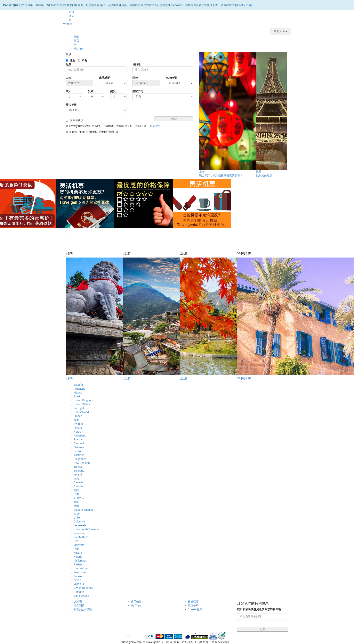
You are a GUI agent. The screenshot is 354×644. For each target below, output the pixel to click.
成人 (68, 91)
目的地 (136, 64)
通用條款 (136, 602)
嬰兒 (113, 91)
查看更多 (155, 126)
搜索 (174, 119)
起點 (68, 64)
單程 (84, 60)
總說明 (78, 602)
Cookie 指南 (195, 609)
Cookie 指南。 (246, 5)
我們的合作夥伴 (83, 609)
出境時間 (105, 78)
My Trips (136, 606)
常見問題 (79, 606)
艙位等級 (71, 105)
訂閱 (263, 629)
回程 (135, 78)
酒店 (71, 16)
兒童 (91, 91)
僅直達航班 (76, 120)
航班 (71, 12)
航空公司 (138, 91)
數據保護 (193, 602)
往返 (72, 60)
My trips (68, 24)
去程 (68, 78)
